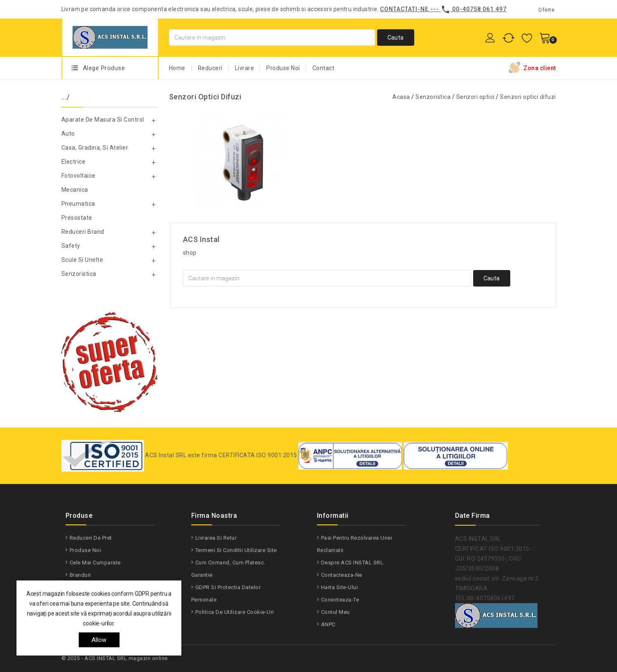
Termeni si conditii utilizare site (236, 550)
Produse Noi (283, 68)
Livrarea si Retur (216, 538)
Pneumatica (78, 204)
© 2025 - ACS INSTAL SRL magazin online (115, 658)
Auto (68, 134)
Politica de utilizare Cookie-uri (235, 612)
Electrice (74, 162)
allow (99, 640)
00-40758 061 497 (479, 9)
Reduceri (210, 68)
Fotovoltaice (79, 176)
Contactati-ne (404, 9)
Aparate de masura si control (103, 120)
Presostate (77, 218)
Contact (324, 68)
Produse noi (86, 550)
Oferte (546, 10)
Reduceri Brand (83, 232)
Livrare (245, 68)
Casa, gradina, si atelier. (95, 148)
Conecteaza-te (340, 600)
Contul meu (335, 612)
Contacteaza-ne (342, 575)
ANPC (328, 624)
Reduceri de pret (91, 538)
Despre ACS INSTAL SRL (352, 563)
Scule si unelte (82, 260)
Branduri (80, 575)
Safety (71, 246)
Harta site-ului (340, 587)
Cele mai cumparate (95, 563)
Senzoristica (79, 274)
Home (177, 68)
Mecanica (75, 190)
